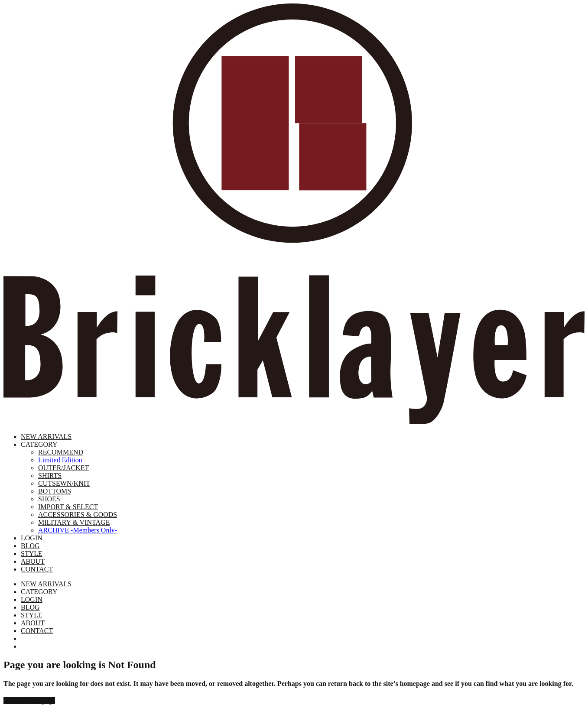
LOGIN (32, 538)
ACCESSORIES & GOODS (78, 515)
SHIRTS (50, 476)
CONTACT (37, 569)
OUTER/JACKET (63, 468)
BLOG (30, 546)
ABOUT (33, 561)
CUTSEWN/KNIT (64, 483)
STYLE (32, 554)
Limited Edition (60, 460)
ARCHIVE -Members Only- (78, 530)
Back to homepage (29, 700)
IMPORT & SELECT (68, 507)
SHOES (49, 499)
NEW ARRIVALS (46, 437)
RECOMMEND (61, 452)
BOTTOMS (55, 491)
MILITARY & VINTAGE (74, 522)
